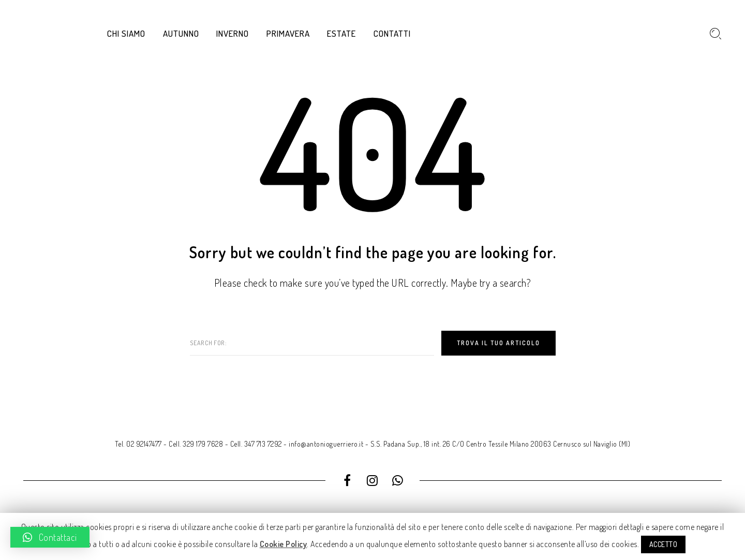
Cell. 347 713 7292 (256, 444)
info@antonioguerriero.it (326, 444)
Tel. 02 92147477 (138, 444)
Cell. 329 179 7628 (196, 444)
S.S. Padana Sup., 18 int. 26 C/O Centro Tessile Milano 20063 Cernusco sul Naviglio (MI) (501, 444)
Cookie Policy (284, 544)
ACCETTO (664, 544)
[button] (50, 537)
